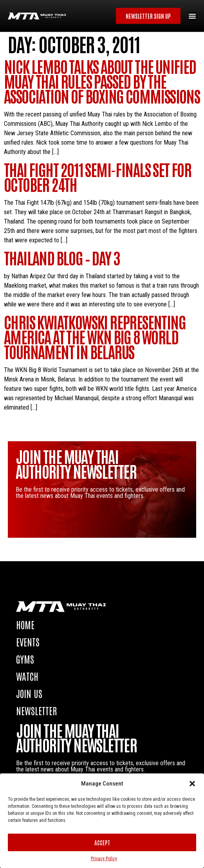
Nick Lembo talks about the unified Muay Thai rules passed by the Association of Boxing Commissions (102, 81)
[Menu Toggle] (192, 16)
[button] (192, 784)
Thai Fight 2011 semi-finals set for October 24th (97, 177)
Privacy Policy (104, 859)
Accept (102, 842)
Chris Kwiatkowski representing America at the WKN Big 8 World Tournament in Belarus (95, 336)
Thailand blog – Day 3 (62, 258)
